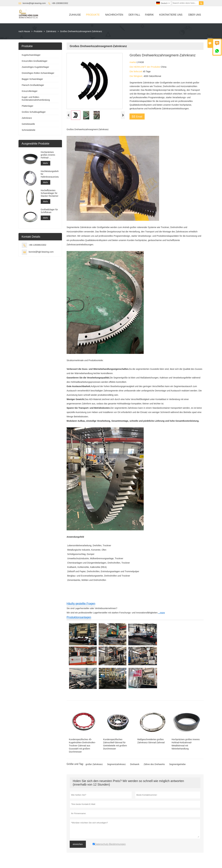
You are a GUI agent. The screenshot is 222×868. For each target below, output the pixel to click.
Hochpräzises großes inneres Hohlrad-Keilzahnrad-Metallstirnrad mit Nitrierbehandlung (49, 155)
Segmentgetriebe (177, 766)
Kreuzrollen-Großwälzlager (35, 61)
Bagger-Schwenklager (32, 79)
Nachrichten (114, 15)
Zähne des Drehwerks (154, 766)
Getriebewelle (28, 124)
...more (162, 614)
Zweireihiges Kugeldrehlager (35, 67)
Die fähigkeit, (137, 76)
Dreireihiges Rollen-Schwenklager (38, 73)
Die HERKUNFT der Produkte (145, 67)
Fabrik (149, 15)
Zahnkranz (51, 31)
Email (137, 116)
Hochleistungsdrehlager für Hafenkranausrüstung (50, 174)
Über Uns (195, 15)
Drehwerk (135, 766)
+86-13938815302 (60, 3)
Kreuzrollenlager (30, 91)
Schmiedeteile (29, 130)
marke (133, 62)
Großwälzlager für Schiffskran (49, 211)
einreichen (78, 846)
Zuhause (75, 15)
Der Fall (134, 15)
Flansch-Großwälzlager (33, 85)
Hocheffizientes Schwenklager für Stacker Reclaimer (49, 193)
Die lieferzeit (136, 71)
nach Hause (24, 31)
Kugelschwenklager (31, 55)
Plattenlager (28, 106)
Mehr (45, 163)
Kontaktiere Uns (171, 15)
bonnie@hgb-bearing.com (34, 3)
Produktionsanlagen (79, 619)
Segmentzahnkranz (116, 766)
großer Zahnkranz (94, 766)
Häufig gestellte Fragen (81, 605)
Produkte (93, 15)
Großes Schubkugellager (34, 112)
